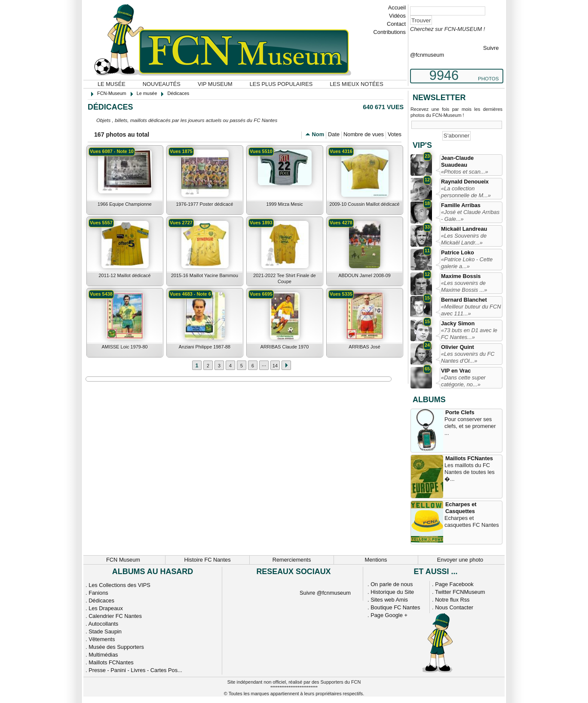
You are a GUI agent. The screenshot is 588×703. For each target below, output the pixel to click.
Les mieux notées (356, 84)
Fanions (98, 593)
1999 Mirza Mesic (284, 204)
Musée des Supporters (116, 647)
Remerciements (292, 560)
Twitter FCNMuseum (460, 592)
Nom (318, 134)
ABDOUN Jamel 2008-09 (364, 275)
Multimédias (103, 655)
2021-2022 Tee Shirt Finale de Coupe (285, 278)
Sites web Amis (389, 600)
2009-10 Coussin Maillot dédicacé (364, 204)
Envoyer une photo (460, 560)
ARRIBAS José (364, 347)
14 (275, 366)
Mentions (376, 560)
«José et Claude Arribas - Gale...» (470, 215)
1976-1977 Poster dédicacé (204, 204)
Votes (395, 134)
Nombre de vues (364, 134)
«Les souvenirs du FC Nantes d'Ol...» (468, 357)
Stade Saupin (105, 631)
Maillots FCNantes (469, 458)
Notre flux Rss (452, 600)
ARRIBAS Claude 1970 (285, 347)
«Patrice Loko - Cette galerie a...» (467, 263)
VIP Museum (215, 84)
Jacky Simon (458, 323)
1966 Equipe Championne (125, 204)
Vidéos (397, 16)
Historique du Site (392, 592)
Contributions (390, 32)
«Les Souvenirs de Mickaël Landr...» (464, 239)
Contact (396, 24)
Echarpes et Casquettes (461, 508)
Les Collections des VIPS (119, 585)
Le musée (112, 84)
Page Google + (389, 615)
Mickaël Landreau (464, 229)
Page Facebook (454, 584)
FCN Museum (123, 560)
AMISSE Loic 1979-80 (125, 347)
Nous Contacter (454, 607)
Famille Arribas (461, 205)
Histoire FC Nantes (207, 560)
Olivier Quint (458, 347)
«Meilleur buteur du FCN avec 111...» (471, 310)
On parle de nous (392, 584)
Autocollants (103, 624)
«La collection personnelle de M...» (466, 192)
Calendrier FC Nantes (115, 616)
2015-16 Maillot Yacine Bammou (205, 275)
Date (334, 134)
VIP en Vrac (456, 371)
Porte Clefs (460, 412)
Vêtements (102, 639)
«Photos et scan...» (465, 172)
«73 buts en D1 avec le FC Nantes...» (469, 334)
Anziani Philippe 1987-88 (205, 347)
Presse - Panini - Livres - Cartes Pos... (135, 670)
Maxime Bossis (461, 276)
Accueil (397, 8)
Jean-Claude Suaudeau (457, 161)
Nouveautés (162, 84)
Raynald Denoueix (465, 182)
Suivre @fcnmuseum (325, 593)
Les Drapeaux (106, 608)
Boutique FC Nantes (395, 607)
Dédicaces (101, 601)
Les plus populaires (281, 84)
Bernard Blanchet (464, 300)
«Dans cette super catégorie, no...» (463, 381)
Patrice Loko (458, 252)
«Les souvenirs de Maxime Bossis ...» (464, 286)
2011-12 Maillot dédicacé (125, 275)
